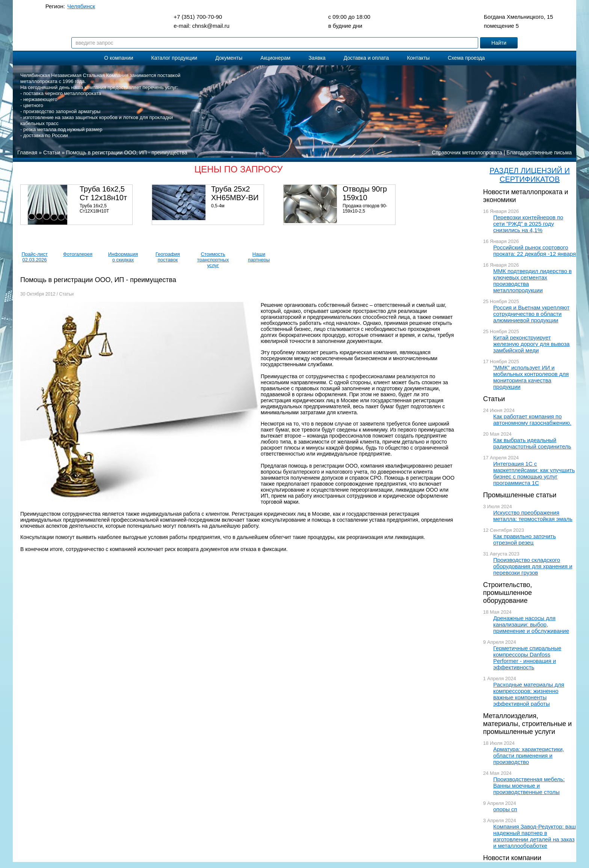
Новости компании (512, 858)
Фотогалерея (78, 254)
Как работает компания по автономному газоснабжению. (532, 420)
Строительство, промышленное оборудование (507, 593)
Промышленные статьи (520, 495)
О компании (119, 58)
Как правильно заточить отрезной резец (525, 539)
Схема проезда (466, 58)
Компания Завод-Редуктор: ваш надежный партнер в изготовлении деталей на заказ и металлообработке (535, 836)
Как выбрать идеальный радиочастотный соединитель (532, 443)
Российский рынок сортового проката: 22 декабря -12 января (535, 251)
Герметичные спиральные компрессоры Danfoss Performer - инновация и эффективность (527, 658)
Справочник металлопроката (467, 152)
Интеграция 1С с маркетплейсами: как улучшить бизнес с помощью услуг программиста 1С (534, 473)
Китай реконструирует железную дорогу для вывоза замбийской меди (531, 344)
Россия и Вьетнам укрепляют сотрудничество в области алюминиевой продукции (531, 314)
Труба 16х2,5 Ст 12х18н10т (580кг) (103, 198)
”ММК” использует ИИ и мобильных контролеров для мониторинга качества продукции (531, 377)
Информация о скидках (123, 257)
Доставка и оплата (366, 58)
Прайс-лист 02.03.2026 (34, 257)
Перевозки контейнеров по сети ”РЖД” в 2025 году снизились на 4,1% (528, 224)
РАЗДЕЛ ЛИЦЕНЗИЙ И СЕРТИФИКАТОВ (530, 175)
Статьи (494, 399)
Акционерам (275, 58)
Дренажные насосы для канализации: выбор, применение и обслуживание (531, 624)
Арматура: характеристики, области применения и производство (529, 756)
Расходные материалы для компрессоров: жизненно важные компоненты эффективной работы (529, 694)
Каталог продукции (174, 58)
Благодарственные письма (539, 152)
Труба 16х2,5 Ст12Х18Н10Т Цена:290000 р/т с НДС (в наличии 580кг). (104, 214)
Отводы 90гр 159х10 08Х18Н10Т (365, 198)
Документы (229, 58)
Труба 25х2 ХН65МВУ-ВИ (235, 193)
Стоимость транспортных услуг (213, 260)
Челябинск (81, 6)
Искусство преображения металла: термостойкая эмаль (533, 516)
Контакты (418, 58)
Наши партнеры (259, 257)
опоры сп (505, 809)
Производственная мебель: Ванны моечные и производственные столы (529, 786)
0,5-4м (218, 206)
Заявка (317, 58)
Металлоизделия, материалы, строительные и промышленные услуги (527, 724)
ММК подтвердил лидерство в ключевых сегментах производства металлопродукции (532, 281)
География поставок (168, 257)
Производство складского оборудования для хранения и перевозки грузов (533, 566)
